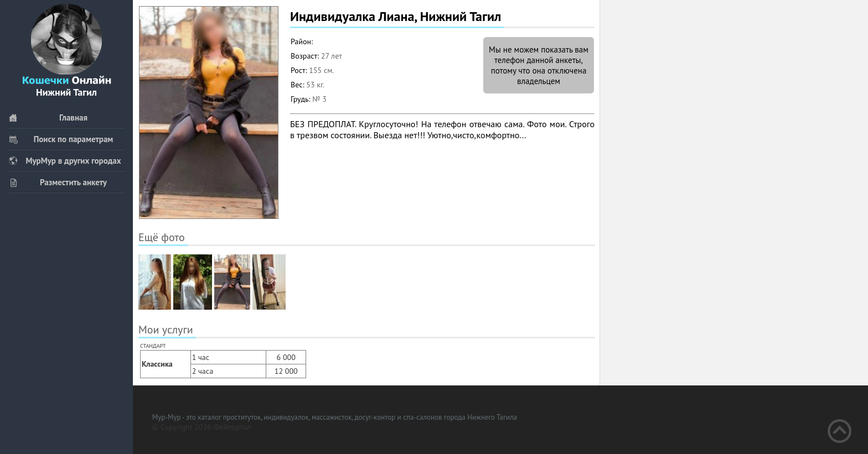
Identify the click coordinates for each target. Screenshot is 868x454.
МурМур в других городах (65, 161)
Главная (48, 118)
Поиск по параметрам (61, 139)
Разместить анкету (58, 182)
